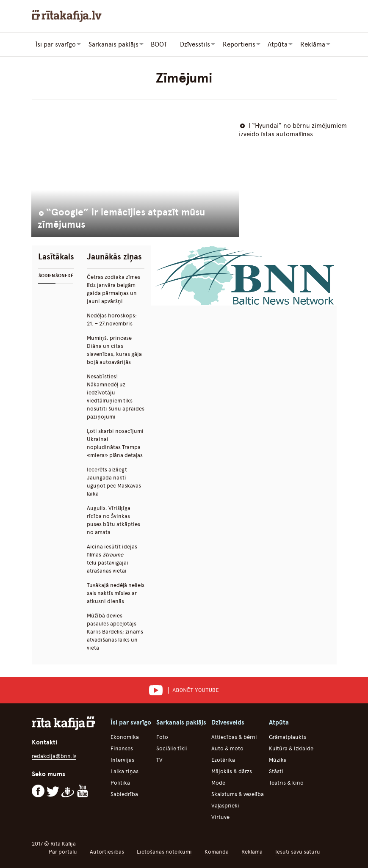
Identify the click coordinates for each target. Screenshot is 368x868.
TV (159, 759)
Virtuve (220, 817)
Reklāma (252, 851)
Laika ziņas (125, 771)
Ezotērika (223, 759)
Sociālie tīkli (172, 748)
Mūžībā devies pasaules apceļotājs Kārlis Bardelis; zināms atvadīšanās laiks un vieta (115, 631)
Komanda (217, 851)
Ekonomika (125, 737)
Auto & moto (227, 748)
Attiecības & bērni (234, 737)
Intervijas (122, 759)
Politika (120, 782)
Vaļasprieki (225, 805)
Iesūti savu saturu (298, 851)
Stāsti (276, 771)
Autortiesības (107, 851)
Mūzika (278, 759)
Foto (162, 737)
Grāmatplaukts (288, 737)
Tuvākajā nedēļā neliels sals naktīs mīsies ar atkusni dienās (116, 593)
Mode (218, 782)
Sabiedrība (124, 794)
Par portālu (63, 851)
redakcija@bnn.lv (54, 756)
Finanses (122, 748)
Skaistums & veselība (238, 794)
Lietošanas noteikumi (164, 851)
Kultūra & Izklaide (291, 748)
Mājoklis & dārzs (232, 771)
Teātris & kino (286, 782)
